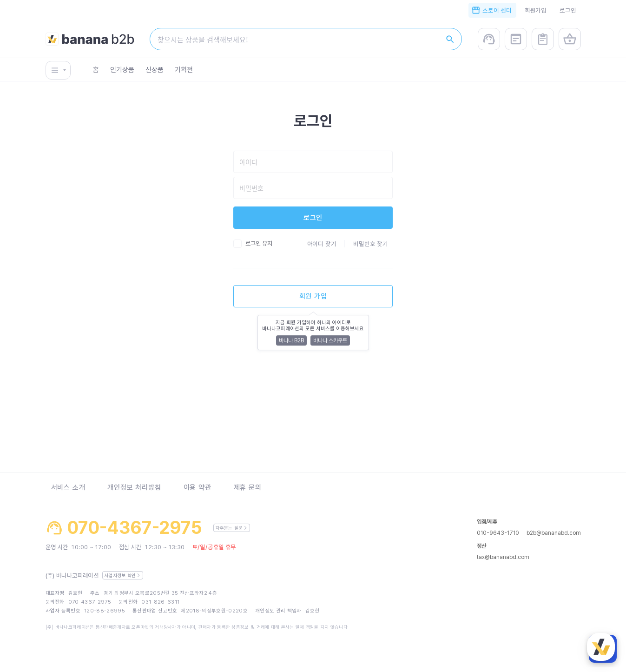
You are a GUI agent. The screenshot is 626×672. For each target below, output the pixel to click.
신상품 (155, 72)
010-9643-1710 (498, 533)
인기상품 (122, 72)
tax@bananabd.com (503, 557)
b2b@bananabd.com (554, 533)
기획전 (184, 72)
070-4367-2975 (135, 528)
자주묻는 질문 (232, 528)
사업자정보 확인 (122, 575)
